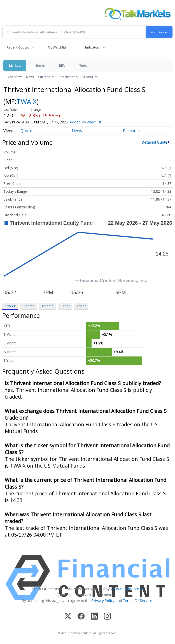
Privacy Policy (103, 601)
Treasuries (90, 77)
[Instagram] (107, 617)
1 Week (10, 306)
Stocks (40, 65)
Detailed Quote (155, 142)
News (30, 77)
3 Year (81, 306)
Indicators (92, 47)
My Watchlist (57, 47)
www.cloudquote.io (127, 589)
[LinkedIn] (94, 617)
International (68, 77)
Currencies (46, 77)
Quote (26, 131)
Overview (15, 77)
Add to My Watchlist (97, 122)
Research (131, 131)
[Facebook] (81, 617)
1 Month (28, 306)
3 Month (47, 306)
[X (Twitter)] (68, 617)
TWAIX (27, 101)
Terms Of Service (138, 601)
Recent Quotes (18, 47)
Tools (83, 65)
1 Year (65, 306)
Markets (15, 65)
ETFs (62, 65)
